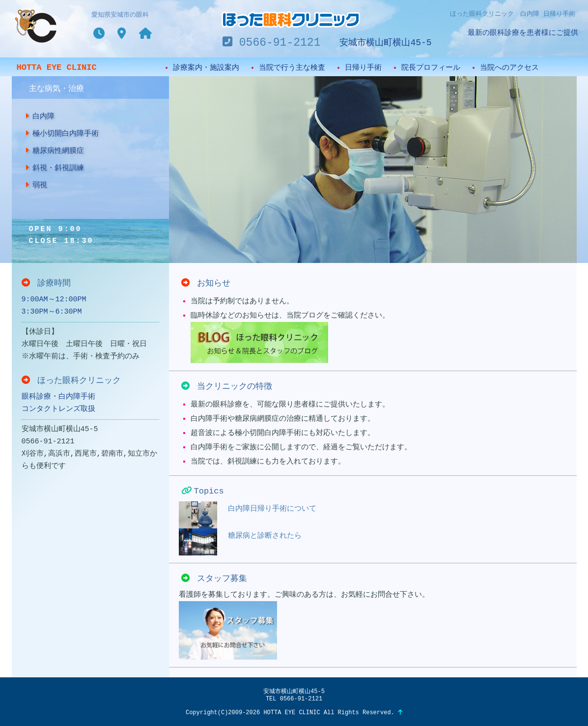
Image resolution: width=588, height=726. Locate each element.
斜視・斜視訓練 (55, 168)
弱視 (36, 185)
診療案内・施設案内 (206, 68)
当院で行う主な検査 (292, 68)
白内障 (40, 116)
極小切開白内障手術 (62, 134)
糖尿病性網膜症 (55, 151)
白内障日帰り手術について (248, 515)
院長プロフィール (431, 68)
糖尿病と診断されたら (240, 542)
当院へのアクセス (509, 68)
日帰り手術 (363, 68)
